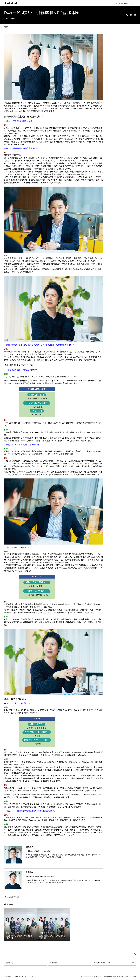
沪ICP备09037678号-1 (110, 977)
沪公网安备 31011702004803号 (126, 977)
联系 (116, 3)
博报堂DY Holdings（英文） (103, 963)
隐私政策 (17, 977)
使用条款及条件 (8, 977)
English (126, 3)
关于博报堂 (10, 963)
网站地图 (24, 977)
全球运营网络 (54, 963)
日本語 (121, 3)
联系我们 (32, 977)
